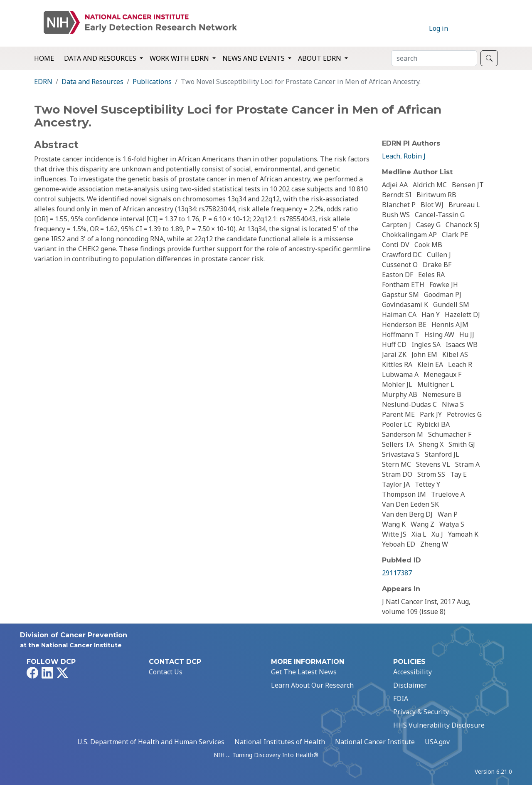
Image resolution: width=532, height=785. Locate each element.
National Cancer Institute (375, 742)
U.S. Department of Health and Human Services (151, 742)
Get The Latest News (304, 672)
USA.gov (437, 742)
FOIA (401, 698)
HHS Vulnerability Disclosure (439, 725)
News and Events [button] (254, 58)
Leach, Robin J (404, 156)
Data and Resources (92, 82)
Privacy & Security (421, 712)
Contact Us (166, 672)
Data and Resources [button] (101, 58)
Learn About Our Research (312, 685)
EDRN (43, 82)
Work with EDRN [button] (180, 58)
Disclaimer (410, 685)
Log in (438, 28)
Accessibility (413, 672)
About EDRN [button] (320, 58)
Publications (152, 82)
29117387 (397, 573)
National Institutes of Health (280, 742)
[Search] (434, 58)
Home (44, 58)
